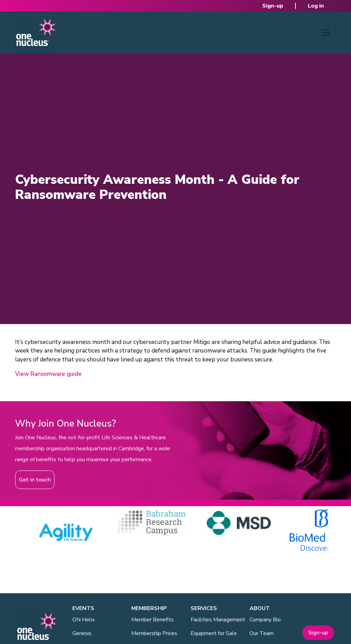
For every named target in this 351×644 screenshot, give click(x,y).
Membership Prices (154, 633)
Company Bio (265, 620)
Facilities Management (218, 620)
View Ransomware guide (48, 374)
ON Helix (83, 620)
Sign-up (273, 6)
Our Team (262, 633)
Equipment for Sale (214, 633)
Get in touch (35, 480)
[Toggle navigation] (326, 33)
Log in (316, 6)
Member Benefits (153, 620)
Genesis (82, 633)
